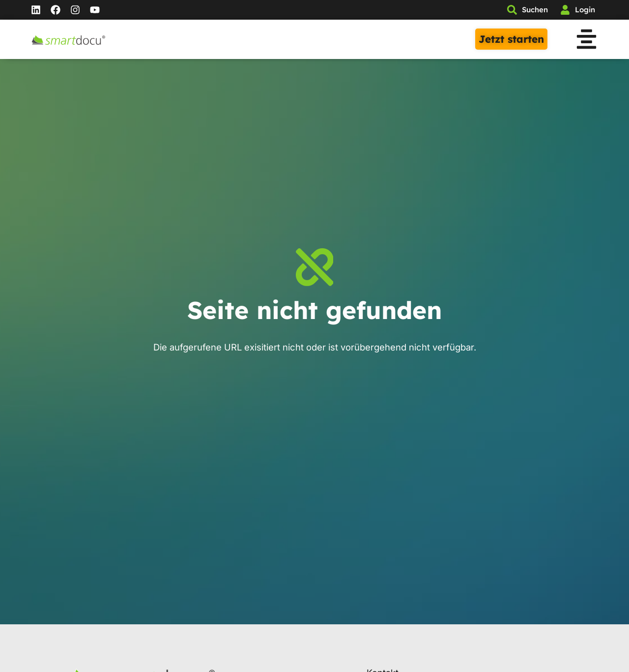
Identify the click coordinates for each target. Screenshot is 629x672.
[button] (586, 41)
